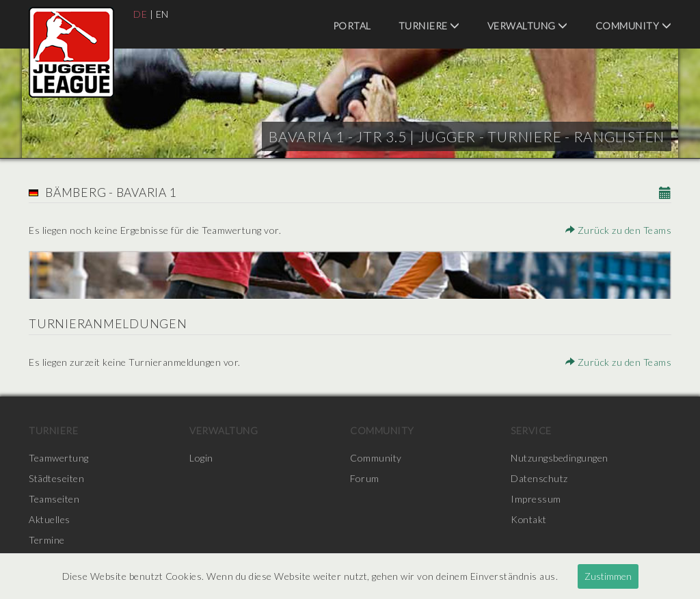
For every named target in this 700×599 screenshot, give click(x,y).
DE (140, 14)
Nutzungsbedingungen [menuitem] (560, 458)
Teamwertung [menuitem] (59, 458)
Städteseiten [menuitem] (56, 478)
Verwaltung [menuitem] (528, 26)
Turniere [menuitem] (429, 26)
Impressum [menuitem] (536, 499)
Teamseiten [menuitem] (54, 499)
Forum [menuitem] (365, 478)
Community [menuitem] (634, 26)
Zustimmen (608, 576)
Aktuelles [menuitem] (50, 519)
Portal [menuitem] (352, 26)
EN (162, 14)
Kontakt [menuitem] (529, 519)
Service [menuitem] (531, 430)
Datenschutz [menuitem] (539, 478)
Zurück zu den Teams (619, 230)
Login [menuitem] (201, 458)
